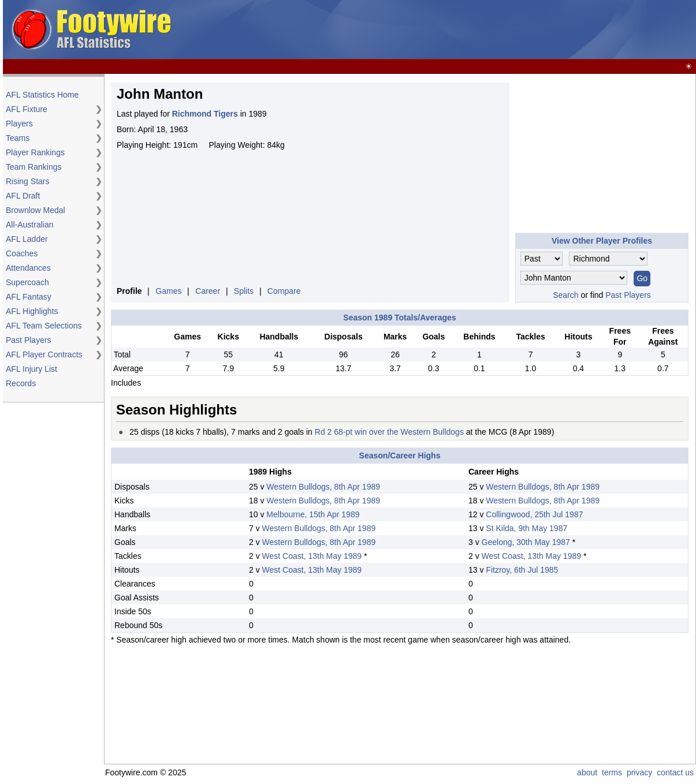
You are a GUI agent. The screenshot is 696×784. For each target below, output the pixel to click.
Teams (18, 138)
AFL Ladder (27, 239)
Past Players (29, 340)
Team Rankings (34, 167)
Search (565, 295)
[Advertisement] (483, 30)
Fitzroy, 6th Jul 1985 (522, 570)
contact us (675, 772)
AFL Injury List (31, 369)
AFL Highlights (32, 311)
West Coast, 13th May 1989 (312, 556)
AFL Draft (23, 196)
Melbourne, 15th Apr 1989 (313, 514)
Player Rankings (35, 152)
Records (21, 383)
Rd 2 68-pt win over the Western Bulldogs (389, 432)
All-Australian (29, 225)
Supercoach (27, 282)
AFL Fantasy (29, 297)
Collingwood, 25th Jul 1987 (534, 514)
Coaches (22, 253)
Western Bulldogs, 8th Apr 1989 (323, 487)
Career (208, 291)
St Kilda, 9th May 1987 (526, 528)
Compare (284, 291)
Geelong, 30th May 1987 (526, 542)
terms (612, 772)
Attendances (28, 268)
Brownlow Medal (36, 210)
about (587, 772)
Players (19, 124)
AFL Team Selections (44, 326)
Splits (244, 291)
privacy (639, 772)
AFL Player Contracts (44, 354)
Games (168, 291)
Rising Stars (27, 181)
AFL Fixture (27, 109)
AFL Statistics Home (42, 95)
